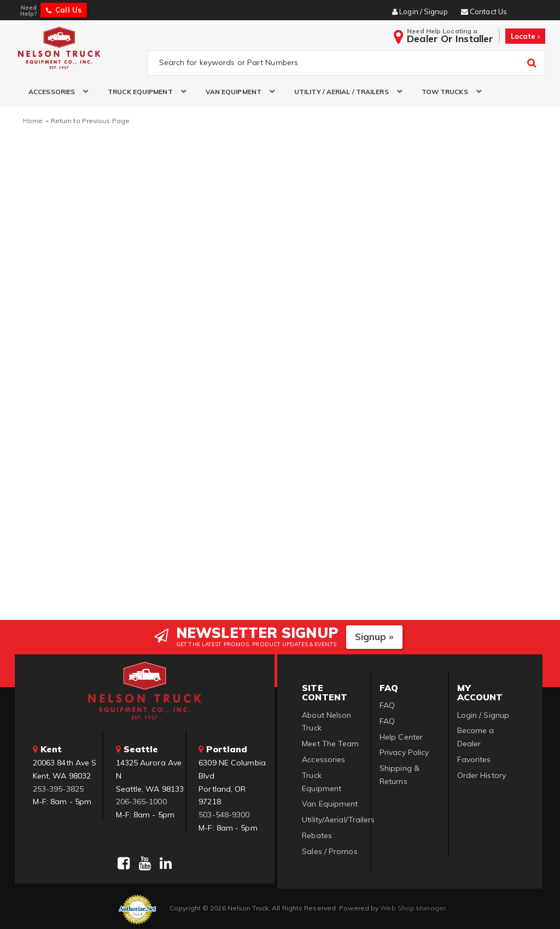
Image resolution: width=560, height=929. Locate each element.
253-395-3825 (58, 788)
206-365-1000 (141, 801)
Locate (525, 36)
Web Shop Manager (413, 907)
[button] (54, 92)
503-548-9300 (224, 814)
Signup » (374, 636)
